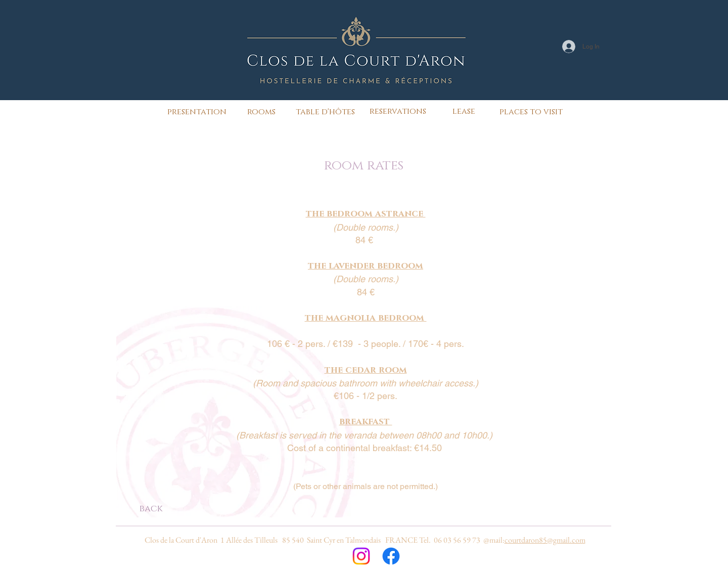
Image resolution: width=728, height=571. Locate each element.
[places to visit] (531, 112)
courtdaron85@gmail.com (545, 540)
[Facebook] (391, 556)
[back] (151, 509)
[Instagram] (361, 556)
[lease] (464, 111)
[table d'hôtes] (325, 112)
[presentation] (197, 112)
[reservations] (398, 111)
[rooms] (261, 112)
